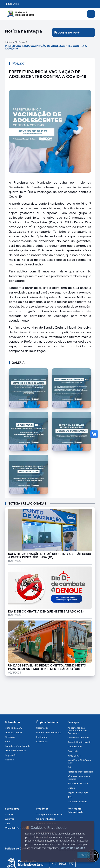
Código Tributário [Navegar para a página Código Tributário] (46, 819)
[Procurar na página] (69, 32)
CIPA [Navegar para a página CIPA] (7, 824)
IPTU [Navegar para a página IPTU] (70, 797)
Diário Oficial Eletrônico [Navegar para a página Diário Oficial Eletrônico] (49, 733)
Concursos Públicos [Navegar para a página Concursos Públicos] (78, 738)
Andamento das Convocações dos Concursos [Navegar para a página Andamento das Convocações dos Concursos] (77, 730)
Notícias (20, 42)
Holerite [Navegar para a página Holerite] (9, 814)
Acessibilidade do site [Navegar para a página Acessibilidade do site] (79, 742)
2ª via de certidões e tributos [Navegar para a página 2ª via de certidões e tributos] (79, 778)
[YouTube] (80, 864)
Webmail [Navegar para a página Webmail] (10, 819)
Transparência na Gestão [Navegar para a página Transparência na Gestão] (50, 814)
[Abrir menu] (91, 14)
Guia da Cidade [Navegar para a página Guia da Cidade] (13, 733)
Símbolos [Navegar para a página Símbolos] (10, 737)
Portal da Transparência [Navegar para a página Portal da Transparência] (80, 772)
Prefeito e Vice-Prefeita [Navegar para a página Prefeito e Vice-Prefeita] (18, 746)
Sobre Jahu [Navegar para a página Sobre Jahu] (13, 722)
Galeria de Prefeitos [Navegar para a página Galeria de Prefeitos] (16, 750)
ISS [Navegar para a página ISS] (69, 767)
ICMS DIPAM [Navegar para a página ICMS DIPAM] (74, 756)
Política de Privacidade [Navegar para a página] (75, 810)
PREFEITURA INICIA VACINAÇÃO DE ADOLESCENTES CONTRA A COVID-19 (46, 47)
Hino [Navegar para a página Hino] (7, 742)
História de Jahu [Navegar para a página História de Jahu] (14, 728)
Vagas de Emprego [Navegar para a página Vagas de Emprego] (78, 792)
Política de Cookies (72, 848)
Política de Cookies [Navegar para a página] (18, 849)
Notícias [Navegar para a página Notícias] (9, 760)
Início (8, 42)
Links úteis (13, 4)
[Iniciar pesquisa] (90, 32)
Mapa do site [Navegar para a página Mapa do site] (75, 747)
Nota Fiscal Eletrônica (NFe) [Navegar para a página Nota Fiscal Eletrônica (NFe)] (79, 761)
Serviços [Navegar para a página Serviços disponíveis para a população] (73, 722)
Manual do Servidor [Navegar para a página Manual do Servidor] (15, 828)
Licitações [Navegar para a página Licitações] (42, 737)
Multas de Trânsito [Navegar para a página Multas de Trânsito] (77, 802)
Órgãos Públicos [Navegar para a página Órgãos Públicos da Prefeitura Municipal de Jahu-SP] (47, 722)
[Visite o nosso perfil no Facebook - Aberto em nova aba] (92, 864)
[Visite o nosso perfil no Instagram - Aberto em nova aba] (86, 864)
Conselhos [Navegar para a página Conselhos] (42, 742)
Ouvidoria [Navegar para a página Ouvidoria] (73, 751)
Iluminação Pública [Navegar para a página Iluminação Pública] (78, 783)
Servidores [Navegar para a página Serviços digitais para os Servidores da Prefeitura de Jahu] (12, 809)
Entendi (84, 855)
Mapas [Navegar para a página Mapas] (71, 788)
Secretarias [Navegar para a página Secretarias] (42, 728)
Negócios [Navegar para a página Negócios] (42, 809)
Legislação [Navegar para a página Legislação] (11, 755)
